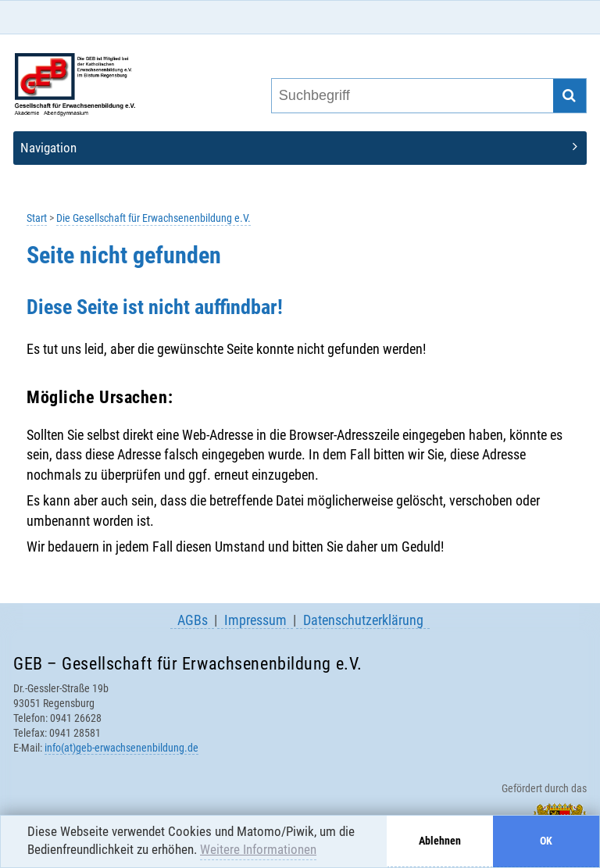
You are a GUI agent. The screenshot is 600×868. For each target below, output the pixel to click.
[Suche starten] (570, 96)
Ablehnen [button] (440, 841)
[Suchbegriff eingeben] (411, 96)
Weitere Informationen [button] (258, 849)
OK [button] (546, 841)
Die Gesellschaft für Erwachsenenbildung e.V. (154, 218)
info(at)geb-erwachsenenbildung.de (121, 748)
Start (37, 218)
